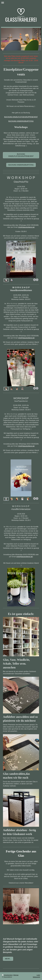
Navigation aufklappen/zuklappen (21, 3)
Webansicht (36, 977)
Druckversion (7, 975)
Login (38, 975)
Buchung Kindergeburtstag (21, 165)
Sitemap (16, 975)
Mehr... (8, 959)
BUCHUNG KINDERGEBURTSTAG (21, 121)
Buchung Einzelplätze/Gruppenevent (21, 155)
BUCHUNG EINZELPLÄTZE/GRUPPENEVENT (21, 117)
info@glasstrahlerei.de (26, 227)
